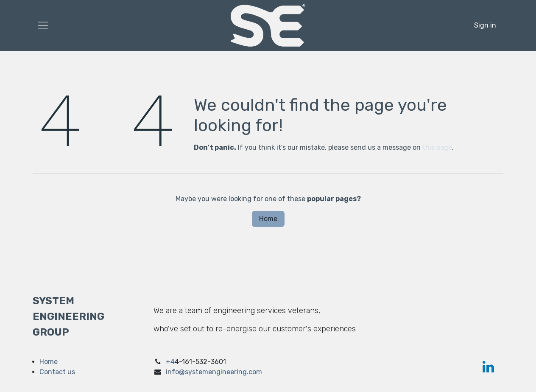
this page (437, 147)
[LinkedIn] (489, 367)
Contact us (57, 372)
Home (268, 219)
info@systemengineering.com (214, 372)
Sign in (485, 25)
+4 (170, 362)
